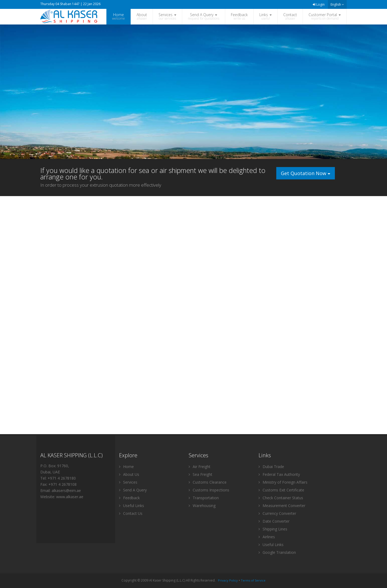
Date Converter (274, 521)
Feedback (239, 16)
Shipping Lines (273, 529)
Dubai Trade (271, 467)
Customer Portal (325, 16)
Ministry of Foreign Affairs (283, 482)
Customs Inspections (209, 490)
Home (119, 16)
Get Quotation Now (306, 173)
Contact (290, 16)
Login (319, 4)
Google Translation (277, 552)
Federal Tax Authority (279, 474)
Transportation (204, 498)
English (337, 4)
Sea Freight (200, 474)
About (142, 16)
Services (167, 16)
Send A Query (204, 16)
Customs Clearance (208, 482)
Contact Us (131, 513)
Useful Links (132, 506)
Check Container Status (281, 498)
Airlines (267, 537)
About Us (129, 474)
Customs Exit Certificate (281, 490)
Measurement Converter (282, 506)
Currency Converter (277, 513)
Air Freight (200, 467)
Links (266, 16)
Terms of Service (253, 580)
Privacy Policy (228, 580)
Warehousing (202, 506)
